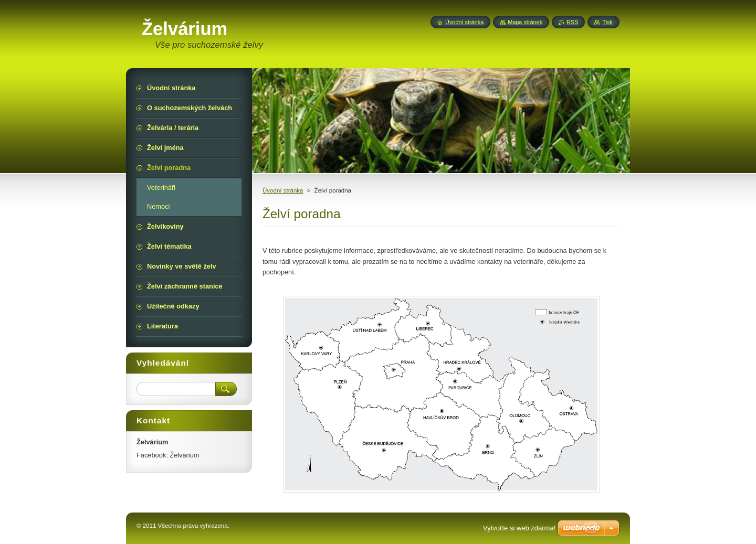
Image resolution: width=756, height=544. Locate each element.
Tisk (607, 22)
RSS (572, 22)
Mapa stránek (525, 22)
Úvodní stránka (283, 190)
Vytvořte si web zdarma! (519, 528)
